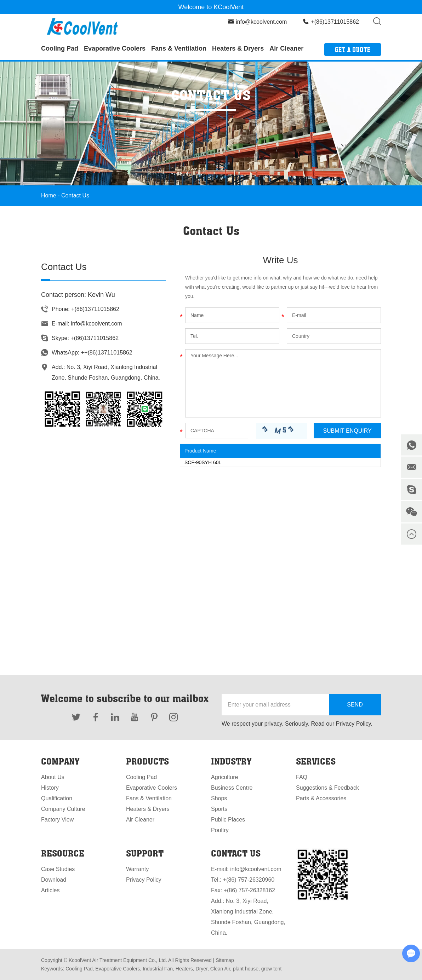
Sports (219, 809)
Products (147, 761)
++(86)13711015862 (107, 353)
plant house (245, 969)
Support (145, 853)
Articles (50, 890)
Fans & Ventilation (179, 48)
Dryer (201, 969)
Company (60, 761)
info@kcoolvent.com (261, 22)
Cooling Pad (60, 48)
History (50, 788)
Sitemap (225, 960)
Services (316, 761)
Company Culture (63, 809)
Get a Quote (353, 50)
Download (54, 880)
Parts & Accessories (321, 798)
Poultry (220, 830)
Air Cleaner (286, 48)
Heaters (184, 969)
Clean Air (219, 969)
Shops (219, 798)
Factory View (57, 820)
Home (49, 195)
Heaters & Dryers (238, 48)
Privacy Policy (144, 880)
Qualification (57, 798)
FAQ (302, 777)
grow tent (271, 969)
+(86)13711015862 (95, 338)
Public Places (228, 820)
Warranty (137, 869)
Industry (231, 761)
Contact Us (75, 195)
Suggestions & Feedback (327, 788)
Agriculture (224, 777)
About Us (53, 777)
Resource (63, 853)
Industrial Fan (157, 969)
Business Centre (232, 788)
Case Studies (58, 869)
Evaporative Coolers (115, 48)
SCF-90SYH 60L (203, 462)
